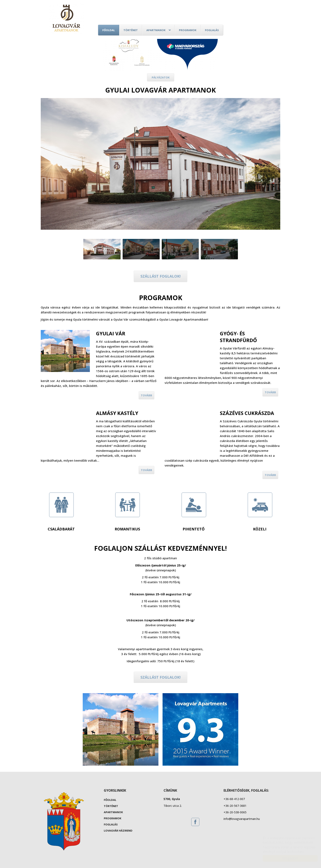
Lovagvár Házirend (118, 831)
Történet (131, 30)
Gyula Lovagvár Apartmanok (67, 18)
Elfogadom (286, 858)
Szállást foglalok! (160, 276)
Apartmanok (156, 30)
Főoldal (109, 30)
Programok (188, 30)
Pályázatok (161, 77)
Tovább (146, 395)
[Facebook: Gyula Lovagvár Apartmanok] (195, 822)
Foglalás (212, 30)
